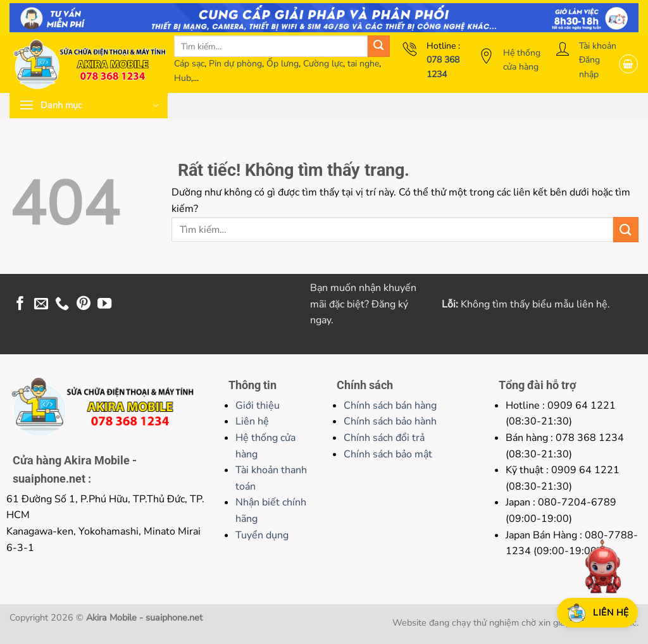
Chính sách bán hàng (390, 406)
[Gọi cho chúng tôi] (62, 305)
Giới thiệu (258, 406)
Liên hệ (252, 421)
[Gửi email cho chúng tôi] (41, 305)
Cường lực (323, 64)
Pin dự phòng (235, 64)
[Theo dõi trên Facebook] (20, 305)
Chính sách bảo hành (390, 421)
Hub (183, 78)
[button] (628, 64)
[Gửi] (379, 46)
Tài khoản (598, 46)
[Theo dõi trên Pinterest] (84, 305)
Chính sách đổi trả (384, 438)
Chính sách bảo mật (388, 454)
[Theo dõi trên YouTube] (104, 305)
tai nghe (363, 64)
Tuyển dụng (262, 535)
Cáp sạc (189, 64)
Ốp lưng (283, 64)
